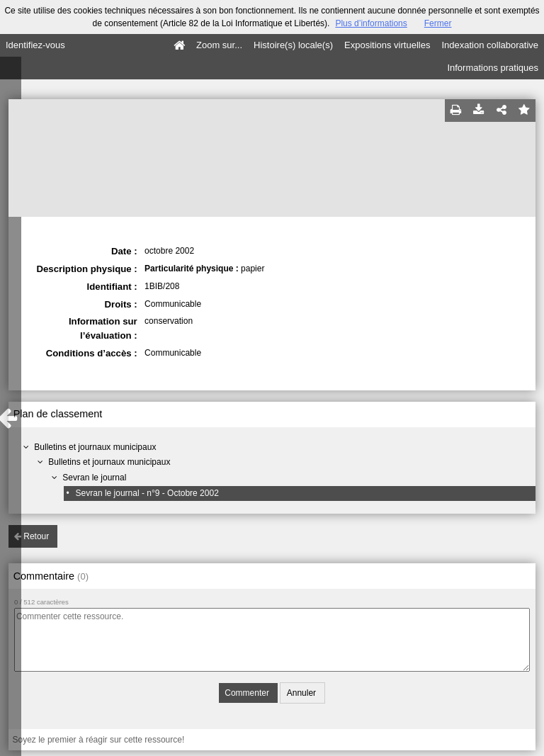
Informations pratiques (493, 68)
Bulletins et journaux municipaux (95, 447)
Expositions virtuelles (387, 45)
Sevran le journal (94, 478)
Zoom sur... (219, 45)
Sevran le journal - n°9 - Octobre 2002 (147, 493)
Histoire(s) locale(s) (293, 45)
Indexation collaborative (490, 45)
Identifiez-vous (35, 45)
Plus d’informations (371, 23)
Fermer (438, 23)
